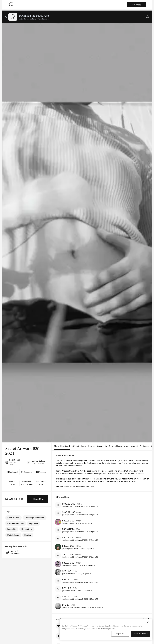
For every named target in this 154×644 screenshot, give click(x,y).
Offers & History (79, 446)
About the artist (131, 446)
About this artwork (62, 446)
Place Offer (39, 499)
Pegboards (145, 446)
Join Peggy (136, 5)
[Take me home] (11, 5)
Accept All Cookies (140, 634)
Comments (102, 446)
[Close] (148, 622)
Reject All (120, 634)
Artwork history (116, 446)
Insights (92, 446)
